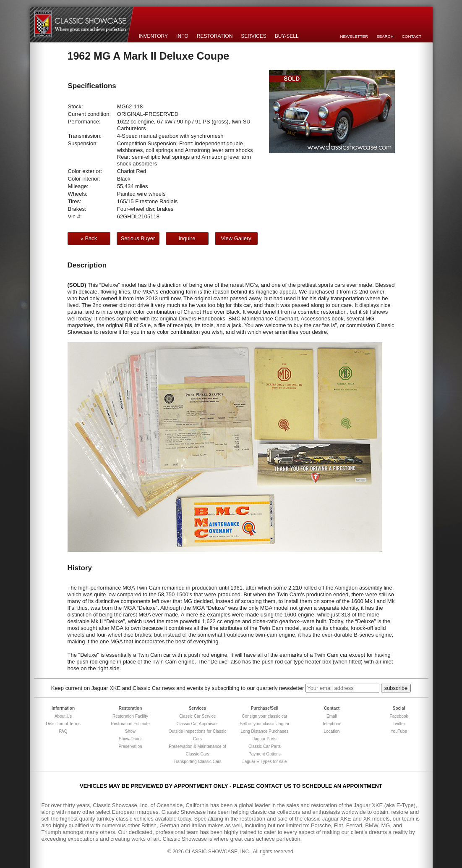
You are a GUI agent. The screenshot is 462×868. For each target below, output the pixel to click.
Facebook (399, 716)
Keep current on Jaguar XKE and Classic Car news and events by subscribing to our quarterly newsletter (178, 688)
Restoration (215, 36)
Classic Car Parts (265, 746)
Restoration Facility (130, 716)
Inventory (154, 36)
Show (130, 731)
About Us (63, 716)
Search (385, 36)
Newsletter (354, 36)
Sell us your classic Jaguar (264, 724)
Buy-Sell (287, 36)
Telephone (331, 724)
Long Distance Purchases (265, 731)
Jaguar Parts (265, 739)
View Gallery (236, 238)
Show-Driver (130, 739)
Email (332, 716)
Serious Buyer (138, 238)
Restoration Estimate (130, 724)
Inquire (187, 238)
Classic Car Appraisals (197, 724)
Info (182, 36)
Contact (412, 36)
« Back (89, 238)
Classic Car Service (197, 716)
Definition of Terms (63, 724)
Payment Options (265, 754)
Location (332, 731)
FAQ (63, 731)
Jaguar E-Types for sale (265, 762)
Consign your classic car (264, 716)
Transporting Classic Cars (197, 762)
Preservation (130, 746)
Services (253, 36)
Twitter (399, 724)
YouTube (399, 731)
